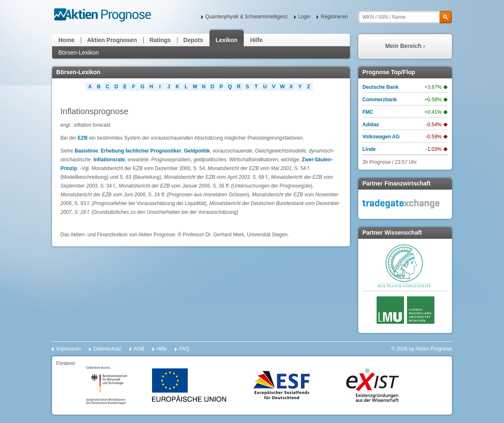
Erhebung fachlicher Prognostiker (141, 151)
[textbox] (405, 17)
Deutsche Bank (380, 87)
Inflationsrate (109, 160)
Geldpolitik (197, 151)
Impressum (69, 349)
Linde (369, 149)
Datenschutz (107, 349)
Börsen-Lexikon (79, 53)
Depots (193, 40)
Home (66, 40)
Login (304, 17)
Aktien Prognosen (112, 40)
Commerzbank (380, 100)
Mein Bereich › (405, 46)
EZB (82, 138)
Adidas (371, 125)
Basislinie (86, 151)
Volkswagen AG (381, 137)
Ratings (160, 40)
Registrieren (334, 17)
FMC (368, 112)
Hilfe (256, 40)
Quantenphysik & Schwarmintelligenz (247, 17)
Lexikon (227, 40)
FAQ (184, 349)
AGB (139, 349)
